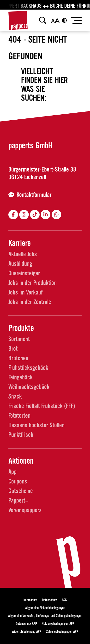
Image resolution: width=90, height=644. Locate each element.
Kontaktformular (34, 195)
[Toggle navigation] (76, 20)
